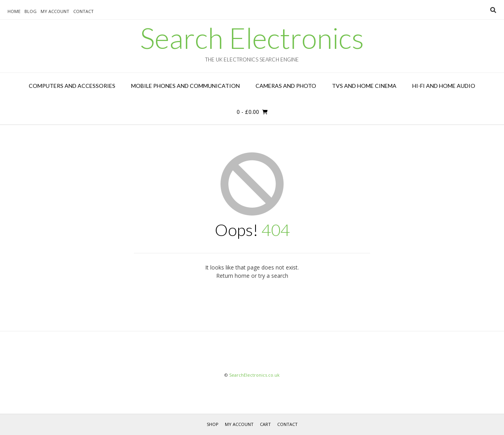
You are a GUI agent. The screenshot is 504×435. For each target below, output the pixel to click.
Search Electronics (252, 38)
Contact (83, 11)
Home (14, 11)
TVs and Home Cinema (364, 86)
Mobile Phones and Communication (185, 86)
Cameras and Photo (286, 86)
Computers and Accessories (72, 86)
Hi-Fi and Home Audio (444, 86)
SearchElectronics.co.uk (254, 375)
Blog (31, 11)
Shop (213, 424)
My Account (55, 11)
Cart (265, 424)
